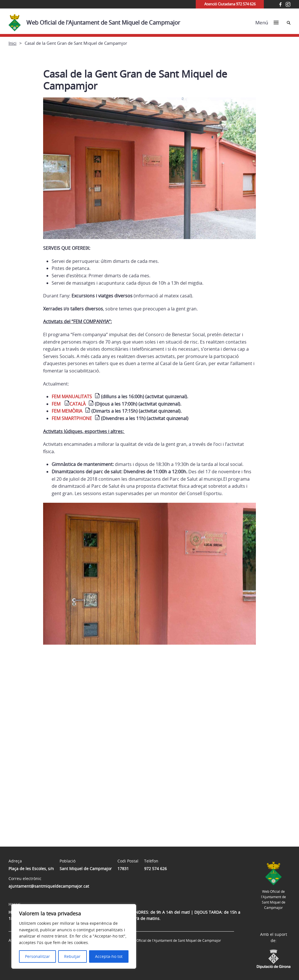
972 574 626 (155, 869)
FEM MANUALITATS (72, 397)
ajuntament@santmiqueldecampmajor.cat (49, 886)
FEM (57, 404)
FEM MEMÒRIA (67, 411)
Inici (12, 43)
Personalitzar (37, 956)
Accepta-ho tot (109, 956)
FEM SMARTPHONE (72, 418)
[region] (74, 936)
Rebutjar (72, 956)
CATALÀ (78, 404)
